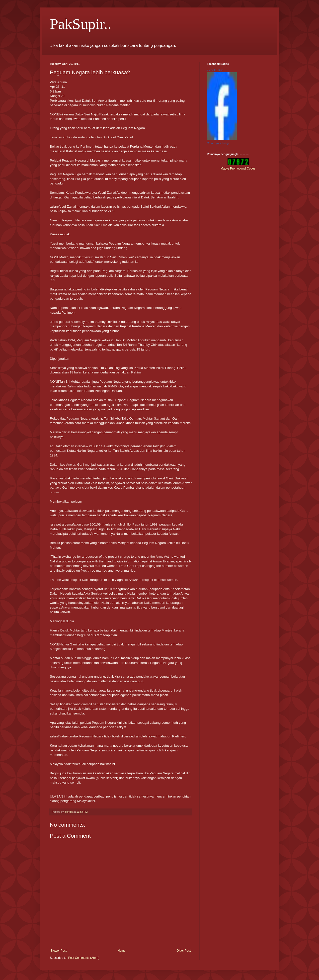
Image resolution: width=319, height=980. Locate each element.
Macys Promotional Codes (238, 169)
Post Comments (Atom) (84, 958)
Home (122, 951)
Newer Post (59, 951)
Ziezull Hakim (215, 70)
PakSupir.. (81, 24)
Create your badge (218, 143)
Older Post (184, 951)
